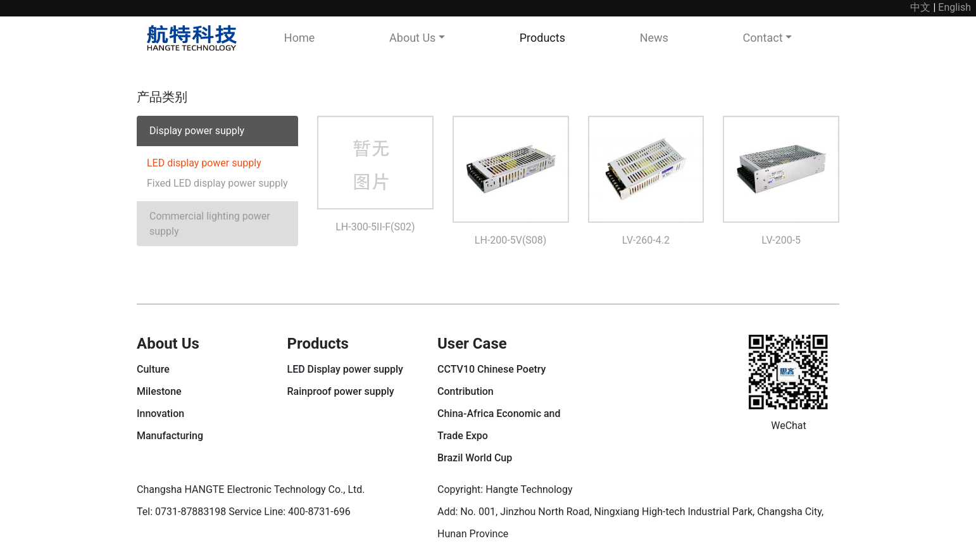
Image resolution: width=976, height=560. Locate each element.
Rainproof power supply (341, 391)
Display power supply (197, 131)
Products (542, 38)
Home (299, 38)
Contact (763, 38)
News (654, 38)
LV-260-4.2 (646, 240)
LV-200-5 (781, 240)
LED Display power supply (345, 369)
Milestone (159, 391)
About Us (412, 38)
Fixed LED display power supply (217, 183)
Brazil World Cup (475, 458)
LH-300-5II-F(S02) (375, 227)
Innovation (160, 414)
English (954, 7)
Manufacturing (170, 436)
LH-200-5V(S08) (511, 240)
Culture (153, 369)
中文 (920, 7)
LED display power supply (204, 163)
